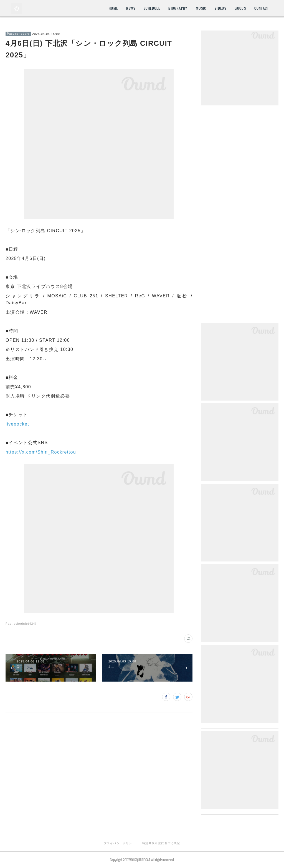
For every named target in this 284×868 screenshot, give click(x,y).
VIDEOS (220, 8)
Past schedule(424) (21, 624)
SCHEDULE (152, 8)
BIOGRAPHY (178, 8)
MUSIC (201, 8)
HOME (113, 8)
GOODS (240, 8)
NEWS (131, 8)
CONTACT (262, 8)
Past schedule (18, 34)
